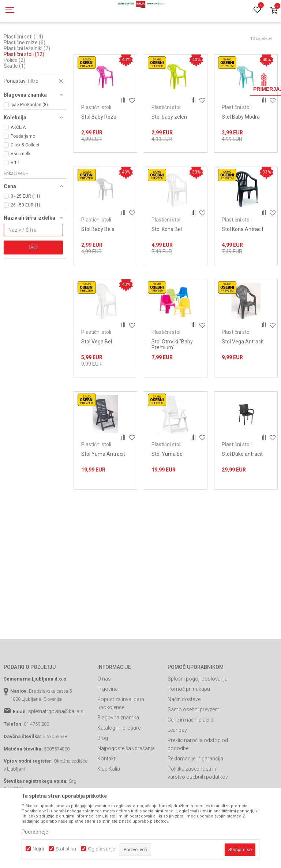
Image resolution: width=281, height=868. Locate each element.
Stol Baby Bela (98, 262)
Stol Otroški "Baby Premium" (172, 377)
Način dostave (184, 732)
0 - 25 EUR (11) (25, 229)
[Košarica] (274, 11)
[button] (35, 114)
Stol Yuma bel (168, 487)
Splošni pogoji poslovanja (198, 712)
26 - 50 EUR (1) (25, 238)
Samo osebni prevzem (194, 742)
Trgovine (107, 722)
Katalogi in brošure (119, 761)
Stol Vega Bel (97, 375)
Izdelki (58, 41)
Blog (103, 771)
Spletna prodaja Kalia (25, 41)
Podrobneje (35, 832)
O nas (104, 712)
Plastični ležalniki (27, 81)
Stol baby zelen (169, 150)
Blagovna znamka (118, 750)
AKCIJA (18, 160)
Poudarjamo (23, 169)
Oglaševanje (101, 849)
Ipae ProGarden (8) (29, 138)
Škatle (15, 99)
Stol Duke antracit (242, 487)
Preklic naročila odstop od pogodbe (198, 777)
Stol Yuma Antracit (103, 487)
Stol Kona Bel (167, 262)
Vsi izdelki (21, 187)
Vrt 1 (15, 195)
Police (14, 93)
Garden (77, 41)
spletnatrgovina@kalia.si (56, 744)
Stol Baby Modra (241, 150)
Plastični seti (23, 70)
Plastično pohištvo (143, 41)
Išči (33, 280)
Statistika (66, 849)
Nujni (38, 849)
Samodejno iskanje (159, 53)
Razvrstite (200, 53)
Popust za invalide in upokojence (121, 736)
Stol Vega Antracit (243, 375)
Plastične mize (25, 75)
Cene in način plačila (190, 753)
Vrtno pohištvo (104, 41)
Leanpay (177, 763)
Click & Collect (25, 178)
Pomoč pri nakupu (189, 722)
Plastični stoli (24, 87)
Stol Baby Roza (99, 150)
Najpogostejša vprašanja (126, 781)
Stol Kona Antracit (243, 262)
